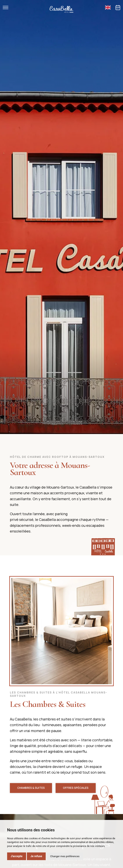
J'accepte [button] (17, 856)
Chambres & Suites (31, 788)
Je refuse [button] (36, 856)
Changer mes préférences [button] (65, 856)
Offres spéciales (76, 788)
